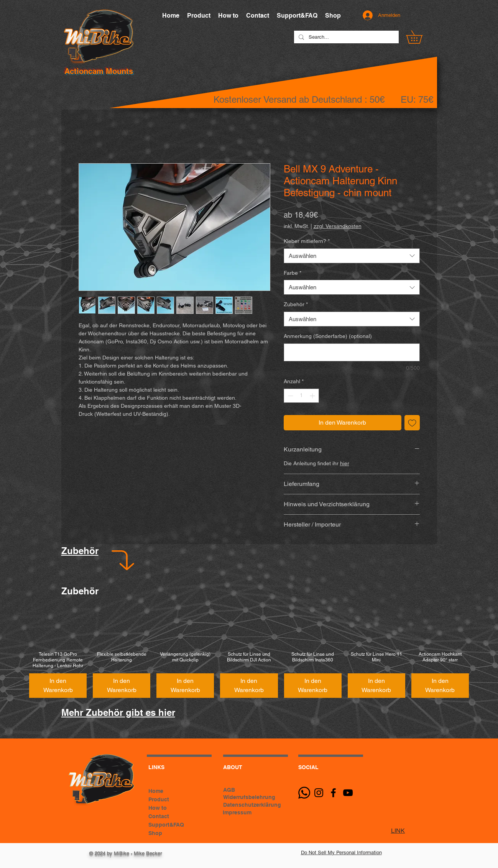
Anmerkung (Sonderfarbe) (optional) (328, 336)
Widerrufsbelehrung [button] (249, 797)
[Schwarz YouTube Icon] (348, 793)
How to (158, 808)
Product (159, 799)
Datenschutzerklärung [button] (252, 805)
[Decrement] (290, 396)
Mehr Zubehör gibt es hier (118, 712)
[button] (421, 37)
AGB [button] (229, 790)
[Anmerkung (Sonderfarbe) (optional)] (352, 352)
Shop (155, 833)
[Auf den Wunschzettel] (412, 423)
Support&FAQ (166, 825)
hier (345, 463)
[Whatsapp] (304, 793)
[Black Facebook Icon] (333, 793)
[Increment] (313, 396)
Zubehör (296, 304)
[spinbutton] (301, 396)
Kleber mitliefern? (307, 241)
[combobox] (352, 256)
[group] (249, 652)
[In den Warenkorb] (58, 686)
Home (156, 791)
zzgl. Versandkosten (338, 226)
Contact (159, 816)
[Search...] (346, 37)
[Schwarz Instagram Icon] (319, 793)
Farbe (293, 273)
